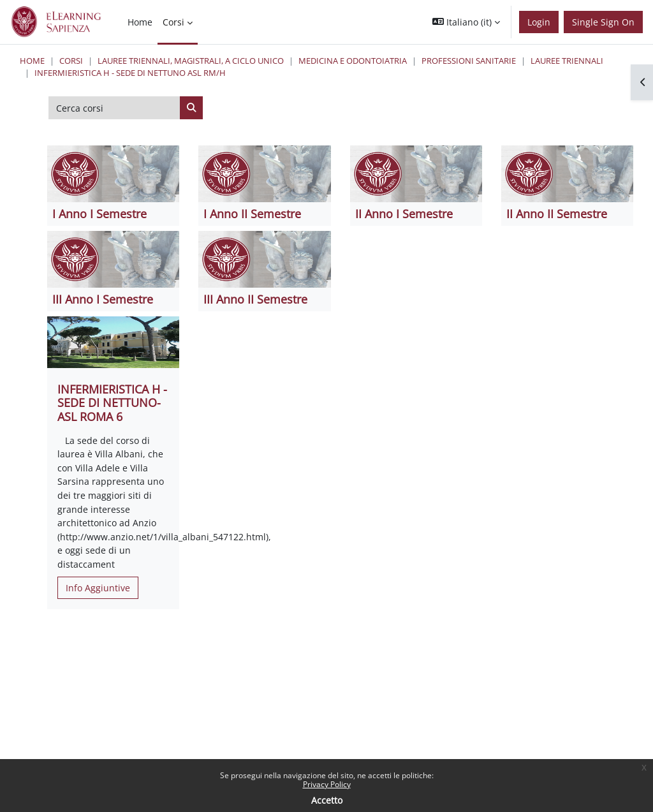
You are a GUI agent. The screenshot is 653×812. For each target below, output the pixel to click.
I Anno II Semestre (252, 214)
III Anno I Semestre (103, 299)
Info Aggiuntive (98, 588)
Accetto (327, 800)
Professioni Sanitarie (469, 61)
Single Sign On (603, 22)
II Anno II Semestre (557, 214)
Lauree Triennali (567, 61)
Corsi (71, 61)
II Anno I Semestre (404, 214)
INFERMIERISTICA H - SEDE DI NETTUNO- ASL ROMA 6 (112, 402)
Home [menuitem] (140, 22)
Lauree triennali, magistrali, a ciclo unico (191, 61)
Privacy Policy (327, 784)
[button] (466, 22)
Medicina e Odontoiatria (353, 61)
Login (539, 22)
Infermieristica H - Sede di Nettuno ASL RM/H (130, 73)
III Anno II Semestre (255, 299)
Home (32, 61)
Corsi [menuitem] (173, 22)
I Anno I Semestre (99, 214)
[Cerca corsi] (114, 108)
